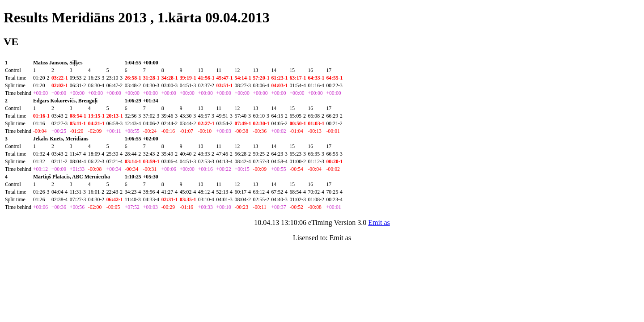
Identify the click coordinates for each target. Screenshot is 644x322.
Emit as (379, 222)
